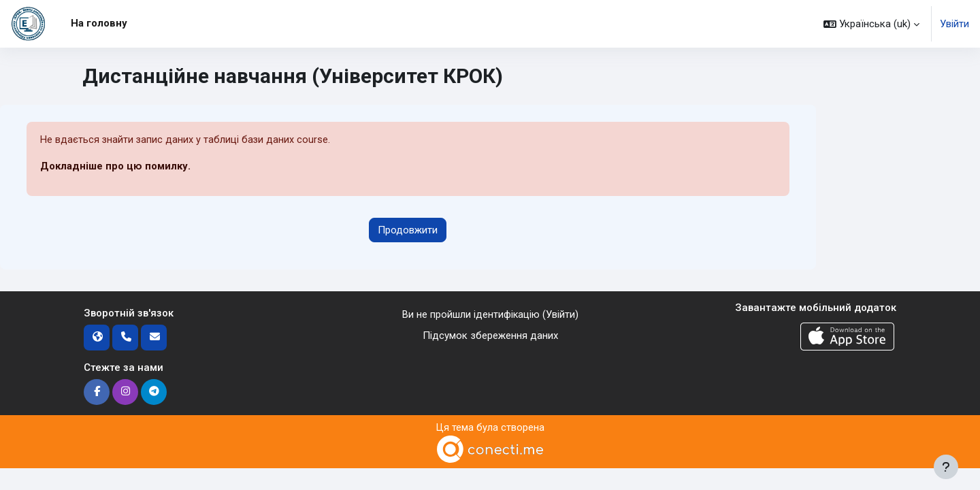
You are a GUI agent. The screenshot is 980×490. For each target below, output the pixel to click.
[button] (871, 24)
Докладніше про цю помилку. (115, 167)
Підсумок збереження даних (490, 336)
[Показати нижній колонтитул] (946, 467)
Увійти (954, 24)
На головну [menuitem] (99, 23)
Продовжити (408, 230)
